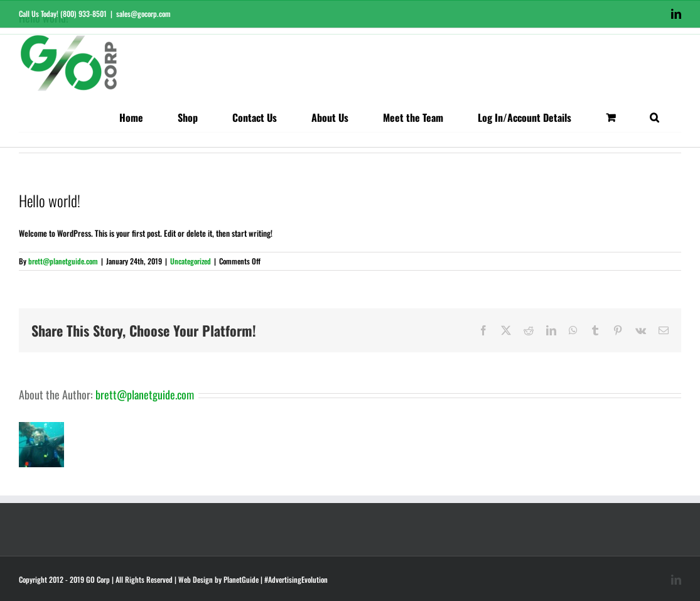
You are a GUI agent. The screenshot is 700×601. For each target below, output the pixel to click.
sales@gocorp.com (143, 14)
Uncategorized (191, 261)
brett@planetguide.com (63, 261)
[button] (654, 117)
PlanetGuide (241, 579)
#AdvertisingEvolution (296, 579)
